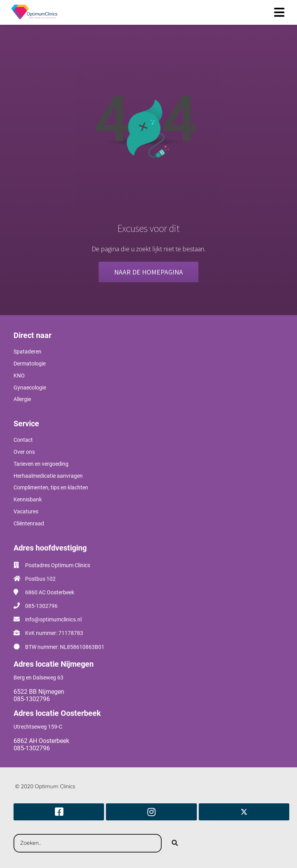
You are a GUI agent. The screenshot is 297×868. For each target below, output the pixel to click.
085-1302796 (41, 606)
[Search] (175, 843)
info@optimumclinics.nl (53, 619)
